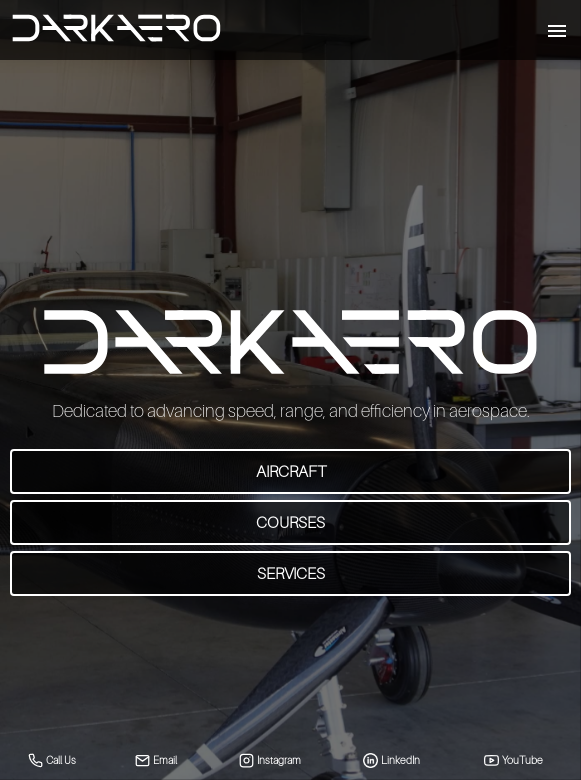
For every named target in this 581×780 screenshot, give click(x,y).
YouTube (514, 760)
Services (291, 573)
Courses (290, 522)
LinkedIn (392, 760)
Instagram (270, 760)
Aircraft (291, 471)
